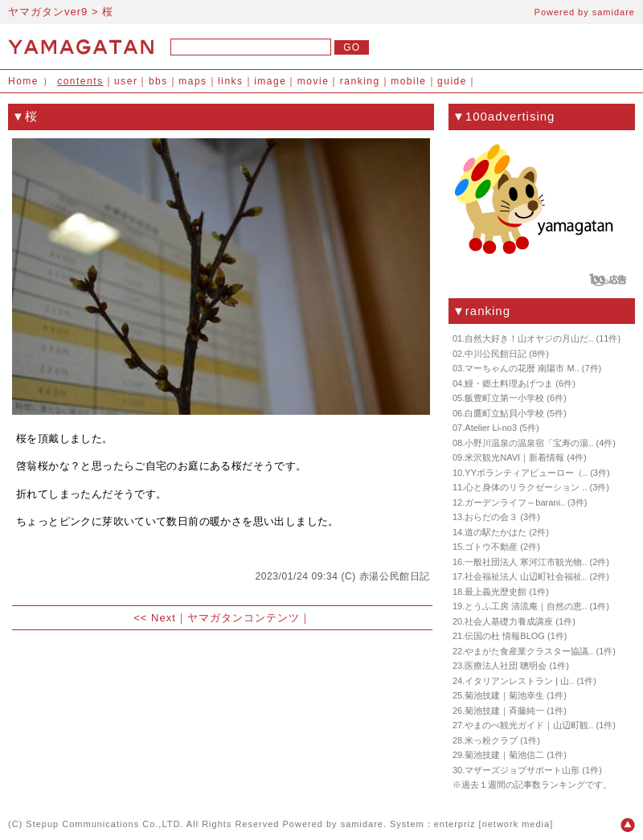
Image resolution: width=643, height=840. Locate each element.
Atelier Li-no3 (491, 428)
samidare (614, 12)
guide (452, 81)
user (126, 81)
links (231, 81)
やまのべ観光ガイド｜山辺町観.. (529, 725)
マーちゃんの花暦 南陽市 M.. (522, 368)
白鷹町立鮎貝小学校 (504, 413)
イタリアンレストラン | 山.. (519, 681)
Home (23, 81)
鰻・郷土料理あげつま (509, 383)
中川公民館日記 (496, 354)
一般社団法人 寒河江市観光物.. (526, 562)
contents (80, 81)
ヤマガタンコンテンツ (244, 618)
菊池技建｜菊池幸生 (504, 695)
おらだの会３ (491, 517)
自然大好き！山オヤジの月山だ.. (529, 338)
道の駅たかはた (496, 532)
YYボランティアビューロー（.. (526, 473)
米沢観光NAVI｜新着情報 (514, 457)
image (270, 81)
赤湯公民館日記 (395, 576)
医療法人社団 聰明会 (506, 666)
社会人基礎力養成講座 (509, 621)
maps (192, 81)
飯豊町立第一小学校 (504, 398)
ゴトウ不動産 (491, 547)
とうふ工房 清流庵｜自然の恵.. (526, 606)
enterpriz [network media (492, 824)
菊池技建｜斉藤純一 (504, 711)
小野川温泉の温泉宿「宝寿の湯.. (529, 443)
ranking (360, 81)
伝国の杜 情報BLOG (505, 636)
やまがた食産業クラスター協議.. (529, 651)
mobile (408, 81)
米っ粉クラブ (491, 740)
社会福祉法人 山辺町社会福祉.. (526, 576)
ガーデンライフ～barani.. (515, 502)
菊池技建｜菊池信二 (504, 755)
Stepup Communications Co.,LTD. (104, 824)
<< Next (155, 618)
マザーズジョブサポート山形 (522, 770)
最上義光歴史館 (496, 592)
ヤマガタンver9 (48, 12)
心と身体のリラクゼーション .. (526, 487)
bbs (158, 81)
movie (313, 81)
